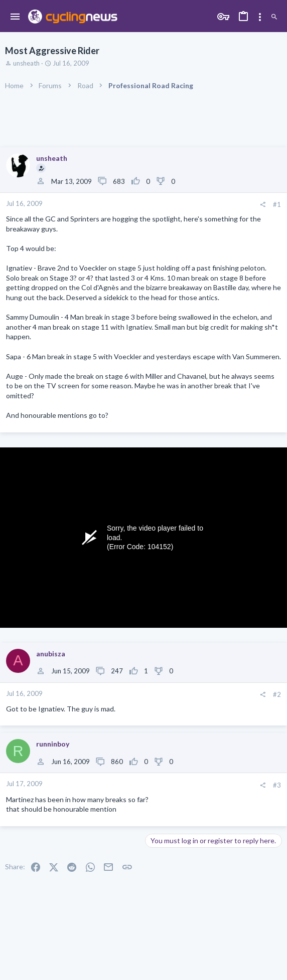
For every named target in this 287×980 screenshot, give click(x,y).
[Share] (263, 205)
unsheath (26, 63)
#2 (277, 694)
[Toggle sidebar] (260, 17)
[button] (15, 17)
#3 (277, 785)
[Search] (274, 17)
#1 (277, 204)
